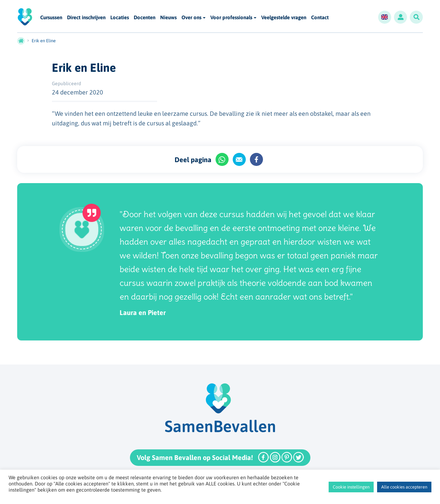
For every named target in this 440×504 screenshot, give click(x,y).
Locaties (120, 18)
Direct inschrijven (86, 18)
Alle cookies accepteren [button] (404, 487)
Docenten (145, 18)
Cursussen (51, 18)
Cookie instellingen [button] (351, 487)
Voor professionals (231, 17)
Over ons (191, 17)
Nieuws (168, 18)
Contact (320, 18)
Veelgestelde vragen (284, 18)
